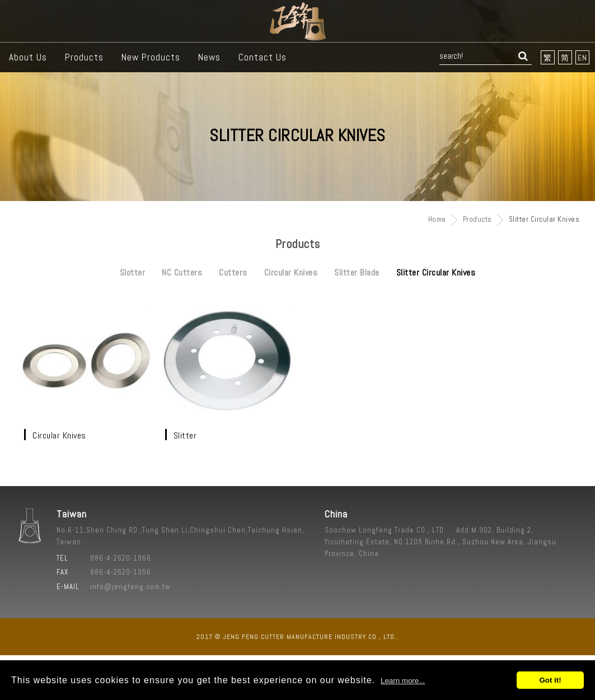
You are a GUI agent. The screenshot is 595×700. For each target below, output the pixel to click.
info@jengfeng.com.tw (130, 587)
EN (582, 58)
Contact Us (263, 57)
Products (84, 57)
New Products (151, 57)
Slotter (133, 272)
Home (437, 219)
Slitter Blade (357, 272)
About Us (28, 57)
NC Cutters (182, 272)
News (209, 57)
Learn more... (403, 681)
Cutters (233, 272)
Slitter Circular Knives (436, 272)
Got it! (550, 680)
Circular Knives (291, 272)
